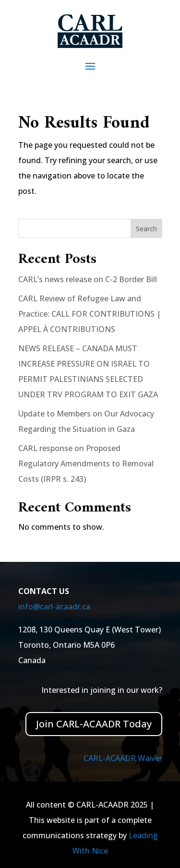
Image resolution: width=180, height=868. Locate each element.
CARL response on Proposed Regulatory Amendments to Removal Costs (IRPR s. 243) (86, 464)
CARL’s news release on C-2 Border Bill (88, 279)
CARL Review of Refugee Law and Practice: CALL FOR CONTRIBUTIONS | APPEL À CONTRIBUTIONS (90, 314)
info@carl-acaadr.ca (54, 606)
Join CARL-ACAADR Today (94, 724)
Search (146, 229)
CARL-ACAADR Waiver (123, 758)
